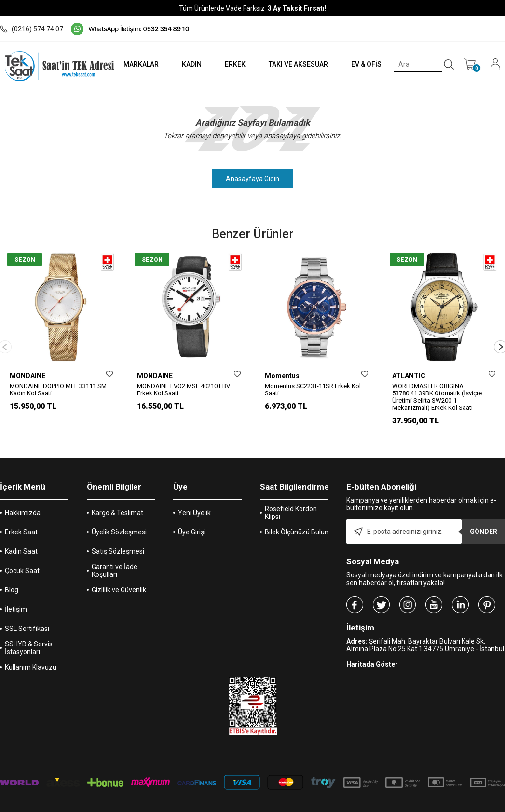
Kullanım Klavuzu (31, 659)
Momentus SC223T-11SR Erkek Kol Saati (313, 390)
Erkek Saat (21, 524)
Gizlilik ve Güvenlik (119, 582)
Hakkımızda (23, 504)
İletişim (16, 601)
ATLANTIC (409, 376)
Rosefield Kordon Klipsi (291, 504)
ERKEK (234, 64)
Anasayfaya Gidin (252, 179)
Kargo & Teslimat (117, 504)
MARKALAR (139, 64)
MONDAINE (27, 376)
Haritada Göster (372, 656)
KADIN (190, 64)
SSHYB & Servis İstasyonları (29, 640)
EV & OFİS (366, 64)
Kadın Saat (21, 543)
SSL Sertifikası (27, 620)
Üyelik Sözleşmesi (119, 524)
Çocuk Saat (22, 562)
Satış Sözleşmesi (118, 543)
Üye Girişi (192, 524)
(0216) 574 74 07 (32, 29)
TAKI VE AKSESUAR (297, 64)
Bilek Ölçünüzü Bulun (297, 524)
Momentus (282, 376)
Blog (12, 582)
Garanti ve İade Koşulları (115, 562)
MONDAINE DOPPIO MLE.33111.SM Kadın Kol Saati (58, 390)
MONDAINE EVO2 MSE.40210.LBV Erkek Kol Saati (184, 390)
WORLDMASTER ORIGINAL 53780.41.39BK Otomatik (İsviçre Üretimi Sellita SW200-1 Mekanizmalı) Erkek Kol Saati (437, 397)
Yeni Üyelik (194, 504)
